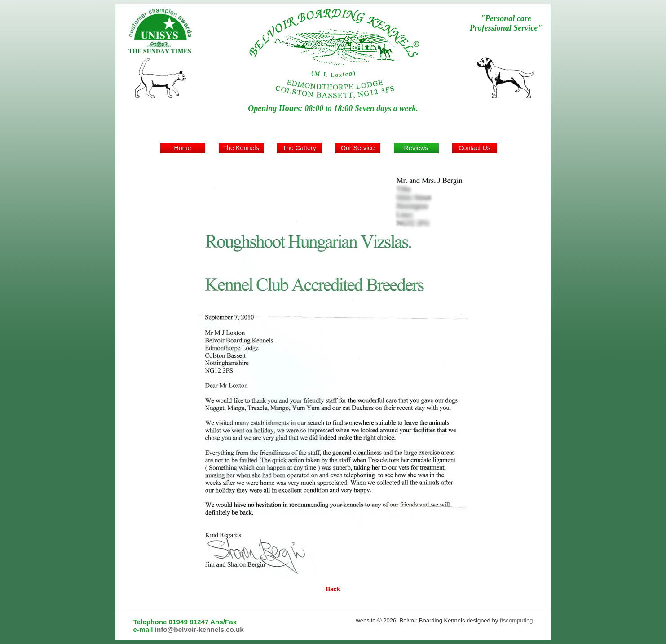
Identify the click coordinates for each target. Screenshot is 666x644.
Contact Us (474, 148)
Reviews (416, 148)
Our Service (358, 148)
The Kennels (241, 148)
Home (182, 148)
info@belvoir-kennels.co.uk (199, 629)
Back (333, 589)
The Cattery (299, 148)
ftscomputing (516, 620)
